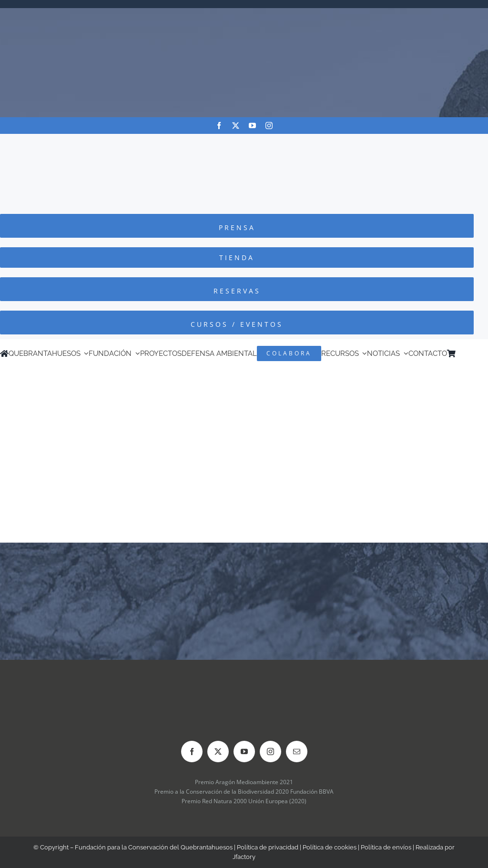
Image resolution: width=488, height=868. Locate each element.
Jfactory (244, 857)
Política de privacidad (268, 847)
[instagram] (269, 126)
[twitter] (236, 126)
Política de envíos (386, 847)
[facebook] (219, 126)
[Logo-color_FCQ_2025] (244, 143)
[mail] (297, 752)
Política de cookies (330, 847)
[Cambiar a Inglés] (473, 353)
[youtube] (252, 126)
